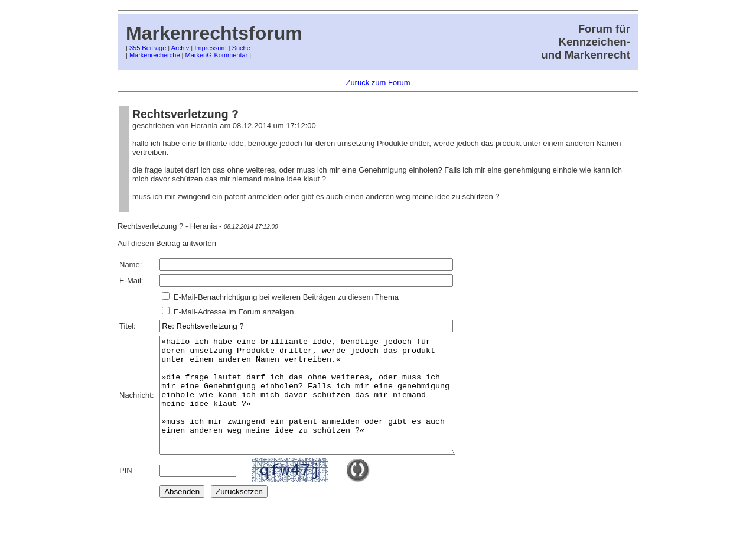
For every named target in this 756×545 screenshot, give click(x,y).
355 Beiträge (148, 48)
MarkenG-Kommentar (217, 55)
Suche (241, 48)
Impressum (210, 48)
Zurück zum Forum (378, 82)
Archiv (180, 48)
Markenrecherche (155, 55)
